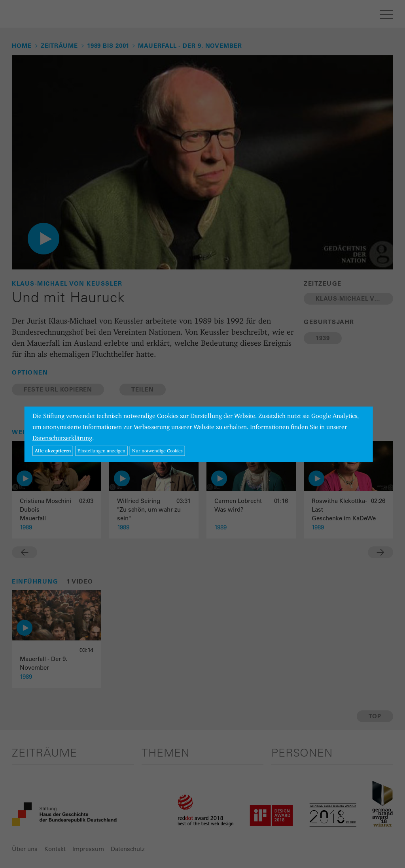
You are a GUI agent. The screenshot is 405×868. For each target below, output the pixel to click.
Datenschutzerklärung (62, 438)
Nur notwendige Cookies (157, 451)
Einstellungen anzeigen (101, 451)
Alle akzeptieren (53, 451)
